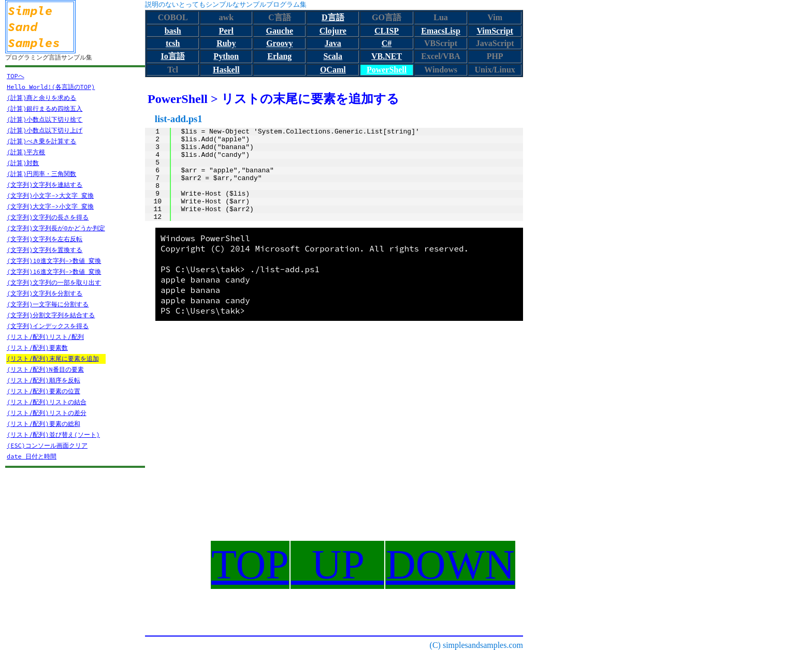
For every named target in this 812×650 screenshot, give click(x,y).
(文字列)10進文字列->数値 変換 (54, 261)
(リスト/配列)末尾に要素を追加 (53, 358)
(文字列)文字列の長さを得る (48, 217)
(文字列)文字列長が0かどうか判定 (56, 228)
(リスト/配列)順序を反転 (44, 380)
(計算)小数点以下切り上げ (45, 130)
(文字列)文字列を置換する (45, 250)
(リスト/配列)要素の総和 (44, 424)
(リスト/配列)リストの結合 (47, 402)
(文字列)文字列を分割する (45, 293)
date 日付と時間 (32, 456)
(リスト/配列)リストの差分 (47, 413)
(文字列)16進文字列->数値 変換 (54, 271)
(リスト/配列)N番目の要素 (45, 369)
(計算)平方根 (26, 152)
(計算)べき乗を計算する (41, 141)
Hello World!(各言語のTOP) (51, 87)
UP (337, 565)
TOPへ (16, 76)
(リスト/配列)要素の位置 (44, 391)
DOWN (450, 565)
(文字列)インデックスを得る (48, 326)
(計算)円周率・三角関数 (41, 174)
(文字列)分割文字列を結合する (51, 315)
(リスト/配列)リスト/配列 (45, 337)
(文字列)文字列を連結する (45, 184)
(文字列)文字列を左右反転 (45, 239)
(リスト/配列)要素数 (37, 348)
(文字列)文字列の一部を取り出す (54, 282)
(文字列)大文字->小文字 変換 (50, 206)
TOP (250, 565)
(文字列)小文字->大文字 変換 (50, 195)
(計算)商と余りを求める (41, 98)
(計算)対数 (23, 163)
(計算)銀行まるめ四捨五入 (45, 108)
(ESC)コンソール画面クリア (47, 445)
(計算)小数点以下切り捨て (45, 119)
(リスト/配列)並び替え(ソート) (53, 434)
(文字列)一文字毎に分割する (48, 304)
